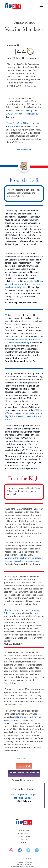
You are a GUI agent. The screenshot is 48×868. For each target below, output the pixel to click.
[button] (42, 7)
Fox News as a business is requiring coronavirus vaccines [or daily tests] (24, 284)
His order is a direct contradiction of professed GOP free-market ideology (24, 340)
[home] (12, 6)
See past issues (24, 150)
